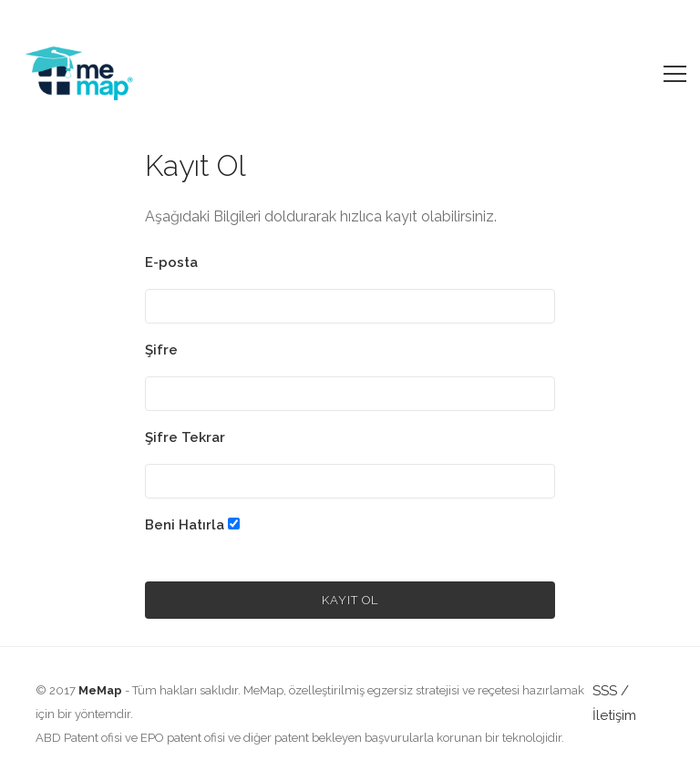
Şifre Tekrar (185, 437)
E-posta (171, 262)
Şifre (161, 350)
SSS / (611, 691)
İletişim (614, 715)
